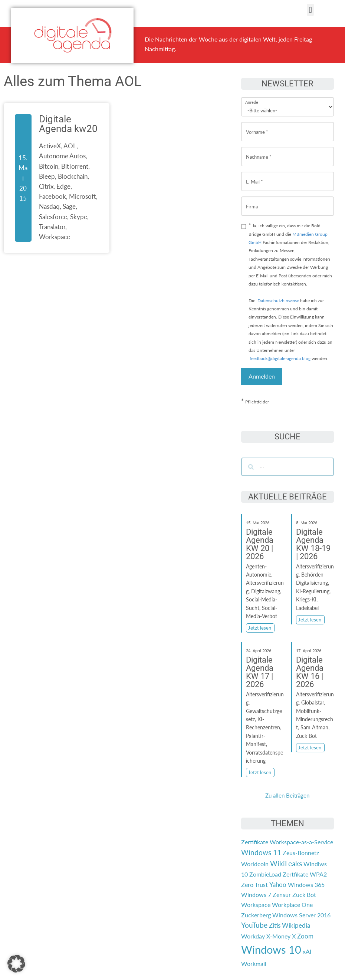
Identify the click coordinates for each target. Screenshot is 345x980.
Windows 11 (261, 852)
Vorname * (257, 126)
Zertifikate (255, 842)
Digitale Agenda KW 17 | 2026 (260, 672)
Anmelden (262, 376)
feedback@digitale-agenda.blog (280, 358)
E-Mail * (254, 176)
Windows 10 (271, 949)
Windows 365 (306, 885)
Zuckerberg (256, 915)
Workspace (256, 905)
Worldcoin (255, 864)
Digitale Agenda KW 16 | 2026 (310, 672)
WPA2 (318, 874)
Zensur (282, 895)
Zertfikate (295, 874)
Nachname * (259, 151)
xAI (307, 951)
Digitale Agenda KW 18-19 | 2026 (313, 544)
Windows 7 (256, 895)
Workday (253, 936)
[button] (310, 10)
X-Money (278, 936)
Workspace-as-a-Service (301, 842)
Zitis (275, 925)
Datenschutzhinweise (278, 301)
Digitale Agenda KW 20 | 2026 (260, 544)
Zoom (305, 936)
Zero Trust (254, 885)
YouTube (254, 925)
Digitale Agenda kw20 (68, 124)
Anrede (252, 97)
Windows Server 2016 (301, 915)
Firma (252, 201)
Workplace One (292, 905)
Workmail (254, 963)
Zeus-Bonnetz (301, 853)
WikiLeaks (286, 864)
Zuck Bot (304, 895)
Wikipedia (296, 925)
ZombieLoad (265, 874)
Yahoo (278, 885)
